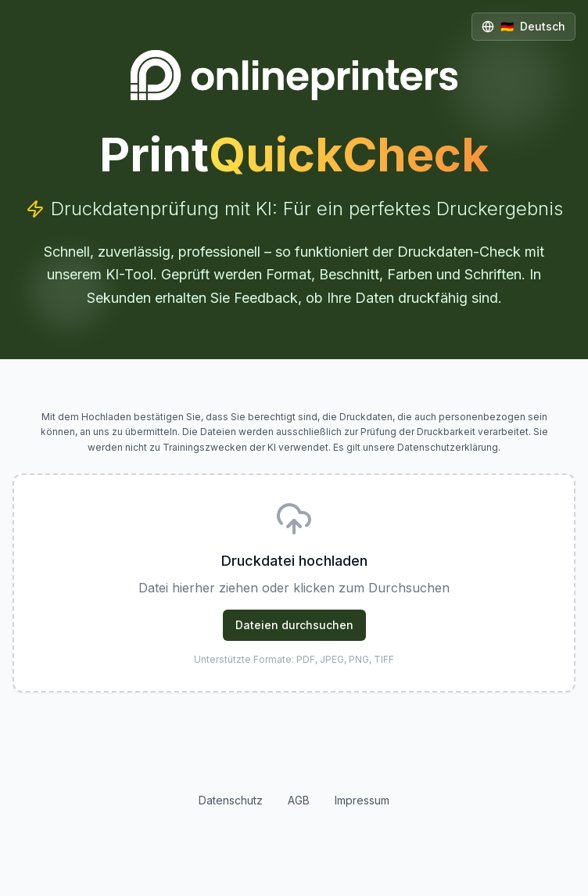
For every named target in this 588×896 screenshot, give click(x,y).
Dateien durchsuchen (294, 625)
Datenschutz (231, 800)
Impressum (362, 800)
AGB (299, 800)
